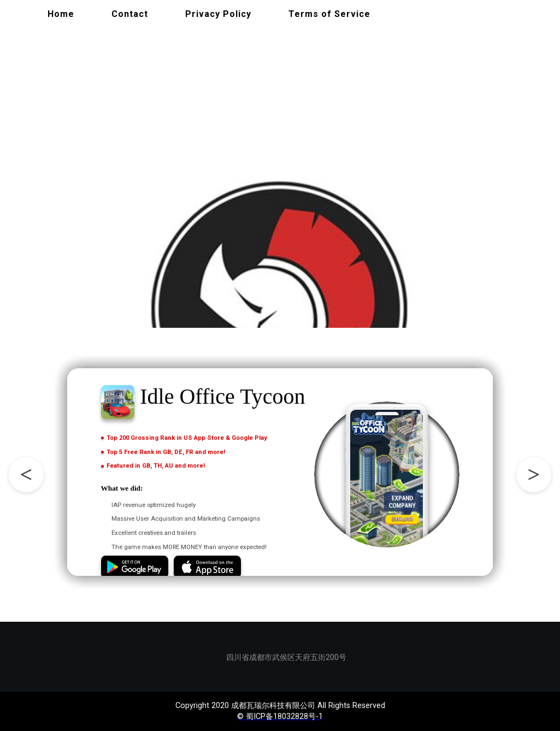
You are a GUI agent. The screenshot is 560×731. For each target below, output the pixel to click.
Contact (130, 14)
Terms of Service (329, 14)
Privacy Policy (218, 14)
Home (61, 14)
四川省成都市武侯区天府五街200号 (284, 658)
